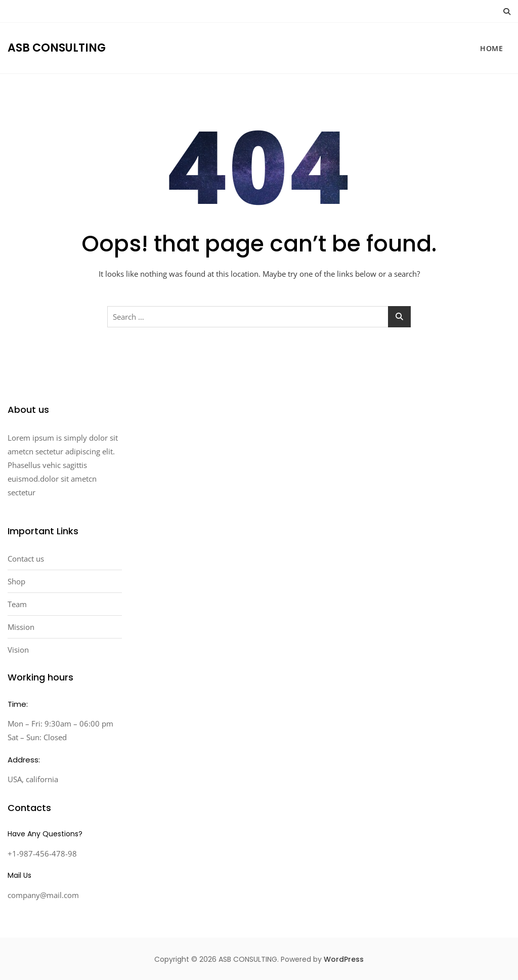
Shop (16, 581)
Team (17, 604)
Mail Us (19, 875)
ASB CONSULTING (57, 48)
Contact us (26, 559)
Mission (21, 627)
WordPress (344, 959)
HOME (491, 48)
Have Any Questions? (45, 834)
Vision (18, 650)
